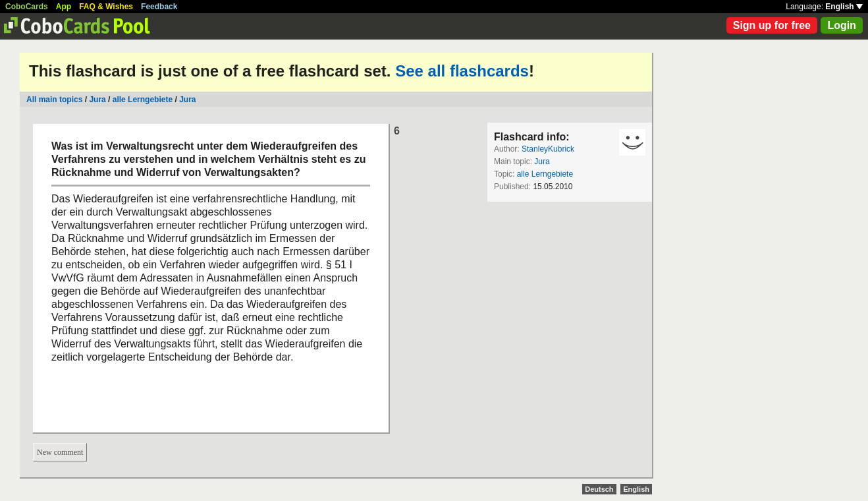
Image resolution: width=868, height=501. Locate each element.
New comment (60, 452)
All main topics (54, 100)
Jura (97, 100)
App (64, 7)
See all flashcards (462, 71)
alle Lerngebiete (143, 100)
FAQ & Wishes (106, 7)
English (844, 7)
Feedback (159, 7)
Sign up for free (772, 25)
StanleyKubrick (548, 149)
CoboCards (27, 7)
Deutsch (599, 489)
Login (842, 25)
